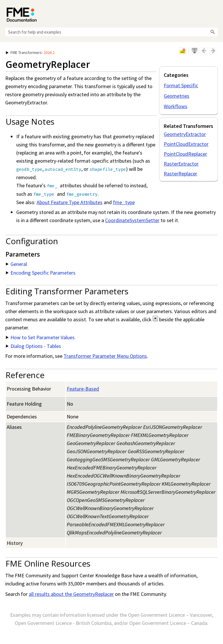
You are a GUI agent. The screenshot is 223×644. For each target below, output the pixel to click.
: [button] (30, 52)
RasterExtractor (181, 164)
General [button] (16, 264)
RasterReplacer (180, 174)
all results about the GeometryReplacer (71, 594)
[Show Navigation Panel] (215, 13)
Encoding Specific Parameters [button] (41, 273)
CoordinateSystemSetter (132, 220)
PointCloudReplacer (185, 154)
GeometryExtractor (185, 134)
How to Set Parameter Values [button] (40, 337)
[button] (213, 32)
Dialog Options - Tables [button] (33, 346)
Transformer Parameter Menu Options (105, 356)
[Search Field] (111, 32)
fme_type (124, 202)
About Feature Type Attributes (70, 202)
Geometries (177, 96)
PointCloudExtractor (186, 144)
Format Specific (181, 85)
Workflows (176, 106)
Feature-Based (83, 389)
